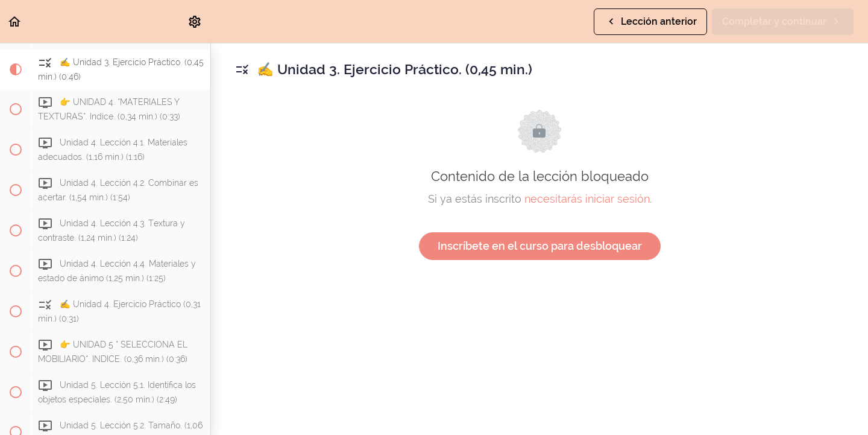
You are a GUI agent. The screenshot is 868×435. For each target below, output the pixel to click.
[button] (15, 21)
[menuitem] (195, 21)
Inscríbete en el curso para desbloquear (540, 246)
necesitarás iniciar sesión (587, 199)
